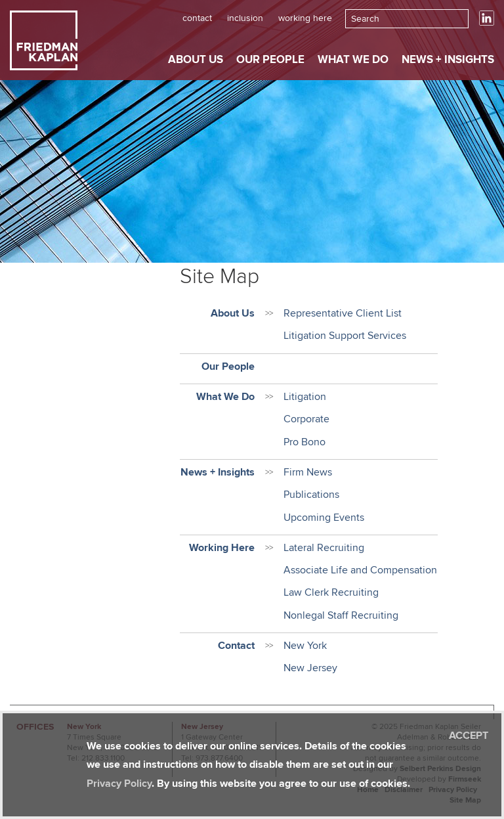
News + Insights (448, 59)
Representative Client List (343, 313)
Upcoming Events (324, 518)
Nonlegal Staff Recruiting (341, 615)
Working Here (305, 18)
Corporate (306, 419)
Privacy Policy (119, 784)
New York (305, 646)
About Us (196, 59)
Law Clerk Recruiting (331, 592)
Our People (270, 59)
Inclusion (245, 18)
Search (365, 19)
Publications (311, 495)
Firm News (308, 472)
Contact (197, 18)
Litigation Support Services (345, 336)
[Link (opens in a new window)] (487, 23)
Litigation (305, 397)
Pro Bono (304, 442)
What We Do (353, 59)
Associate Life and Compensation (360, 570)
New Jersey (310, 668)
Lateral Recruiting (324, 548)
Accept (469, 736)
